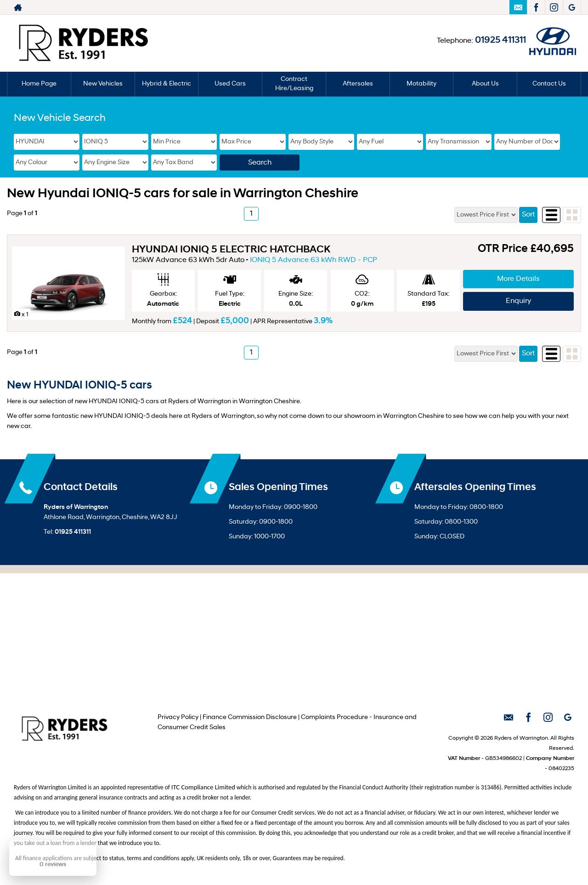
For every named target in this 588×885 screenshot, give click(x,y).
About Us (485, 84)
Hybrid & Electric (167, 84)
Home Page (39, 84)
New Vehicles (103, 84)
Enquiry (518, 301)
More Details (518, 279)
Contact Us (549, 84)
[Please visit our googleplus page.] (572, 7)
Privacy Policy (178, 717)
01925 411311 (500, 40)
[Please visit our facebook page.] (536, 7)
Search (260, 163)
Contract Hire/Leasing (294, 84)
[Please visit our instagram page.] (554, 7)
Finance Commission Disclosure (250, 717)
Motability (421, 84)
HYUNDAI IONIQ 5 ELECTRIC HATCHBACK (231, 250)
